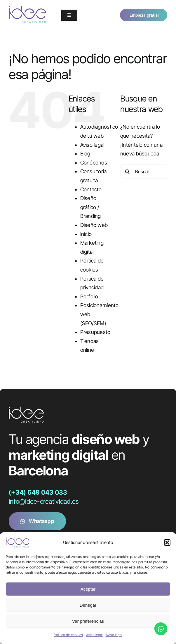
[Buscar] (128, 171)
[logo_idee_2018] (28, 8)
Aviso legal (94, 635)
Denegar (88, 605)
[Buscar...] (144, 171)
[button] (167, 542)
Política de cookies (68, 635)
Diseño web (94, 225)
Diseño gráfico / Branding (91, 207)
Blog (85, 154)
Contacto (91, 189)
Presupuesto (95, 332)
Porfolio (89, 296)
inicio (86, 234)
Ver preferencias (88, 621)
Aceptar (88, 589)
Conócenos (94, 163)
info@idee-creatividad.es (44, 501)
